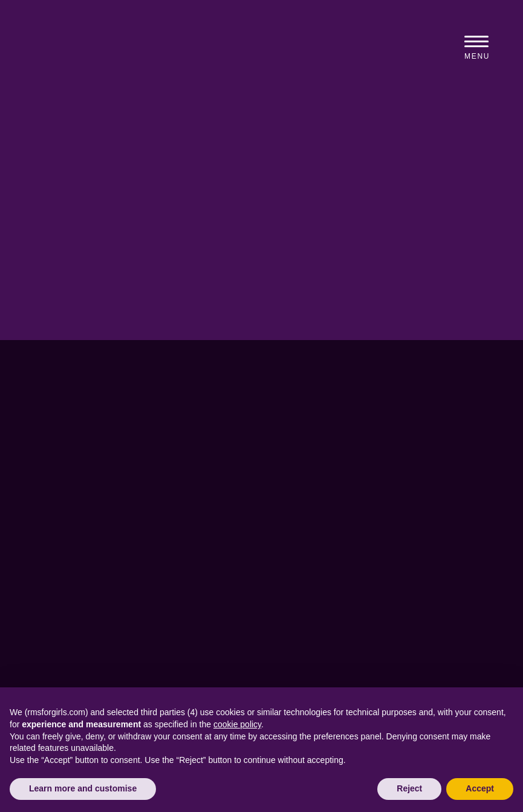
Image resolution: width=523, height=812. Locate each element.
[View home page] (145, 50)
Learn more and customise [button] (83, 788)
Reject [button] (409, 788)
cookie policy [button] (237, 724)
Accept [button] (480, 788)
